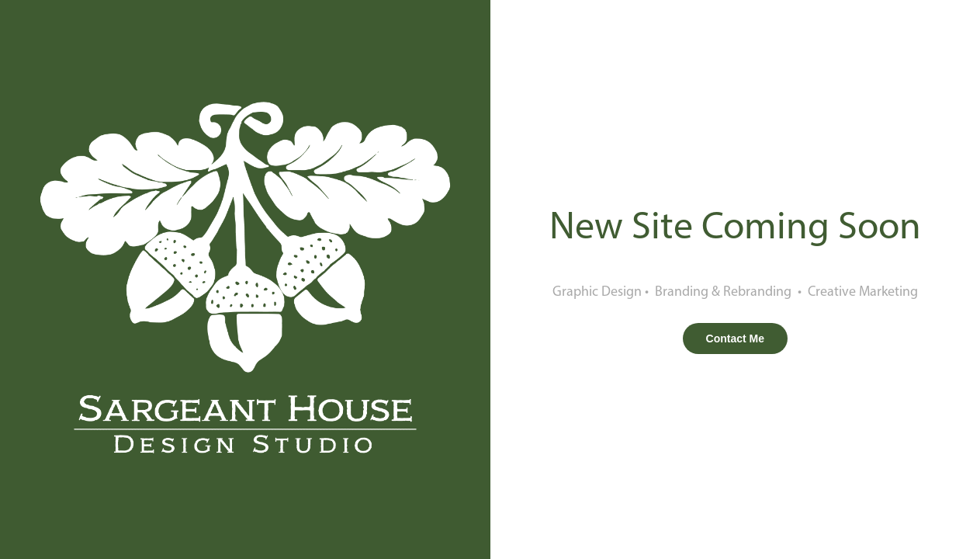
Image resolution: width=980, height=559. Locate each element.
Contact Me (735, 339)
